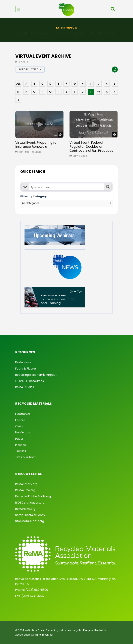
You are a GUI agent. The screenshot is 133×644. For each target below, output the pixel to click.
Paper (19, 439)
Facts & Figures (26, 369)
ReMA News (23, 362)
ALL (18, 84)
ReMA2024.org (25, 490)
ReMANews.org (25, 509)
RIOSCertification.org (30, 503)
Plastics (20, 445)
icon (39, 124)
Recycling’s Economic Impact (36, 375)
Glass (19, 426)
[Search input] (67, 187)
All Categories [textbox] (31, 203)
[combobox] (66, 203)
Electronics (23, 414)
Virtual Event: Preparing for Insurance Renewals (37, 145)
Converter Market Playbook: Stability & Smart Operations (66, 33)
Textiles (21, 451)
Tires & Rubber (25, 457)
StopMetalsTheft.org (30, 521)
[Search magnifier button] (108, 187)
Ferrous (20, 420)
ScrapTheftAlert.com (30, 515)
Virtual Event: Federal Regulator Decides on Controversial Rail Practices (91, 147)
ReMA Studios (25, 387)
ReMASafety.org (26, 484)
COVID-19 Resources (30, 381)
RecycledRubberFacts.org (33, 496)
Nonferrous (23, 432)
